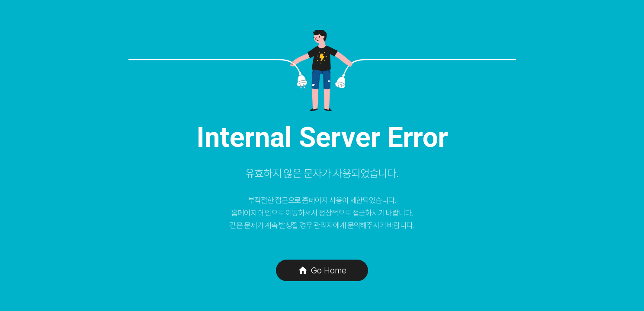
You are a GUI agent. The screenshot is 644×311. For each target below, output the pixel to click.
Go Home (322, 270)
